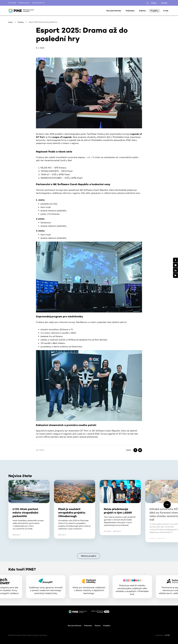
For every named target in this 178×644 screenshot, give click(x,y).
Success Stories (75, 626)
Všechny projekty (89, 556)
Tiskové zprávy (24, 3)
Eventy (98, 626)
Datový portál (39, 3)
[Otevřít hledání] (147, 3)
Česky (154, 3)
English (164, 3)
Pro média (12, 3)
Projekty (107, 626)
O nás (166, 11)
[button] (167, 505)
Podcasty (88, 626)
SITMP (167, 635)
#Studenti (40, 450)
